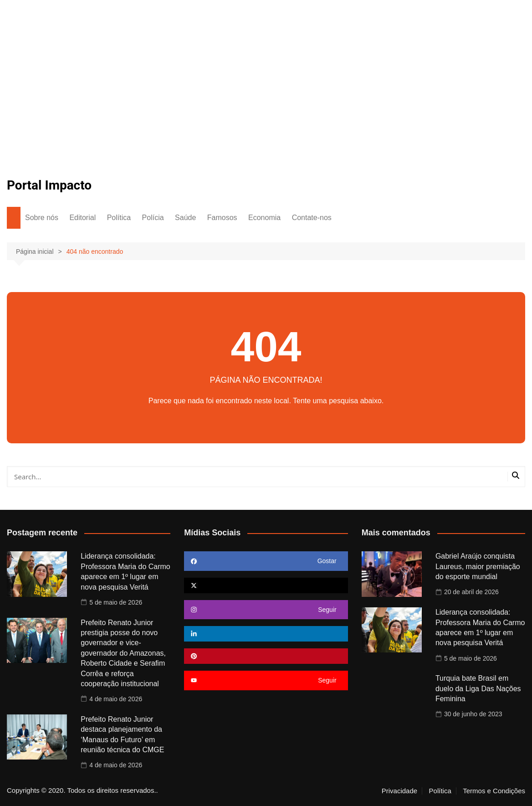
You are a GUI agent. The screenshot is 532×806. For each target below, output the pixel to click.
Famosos (222, 218)
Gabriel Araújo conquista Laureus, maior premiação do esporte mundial (478, 566)
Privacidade (399, 791)
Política (119, 218)
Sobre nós (42, 218)
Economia (264, 218)
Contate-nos (312, 218)
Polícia (153, 218)
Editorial (82, 218)
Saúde (185, 218)
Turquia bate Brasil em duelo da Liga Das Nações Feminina (478, 688)
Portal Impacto (49, 185)
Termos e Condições (494, 791)
